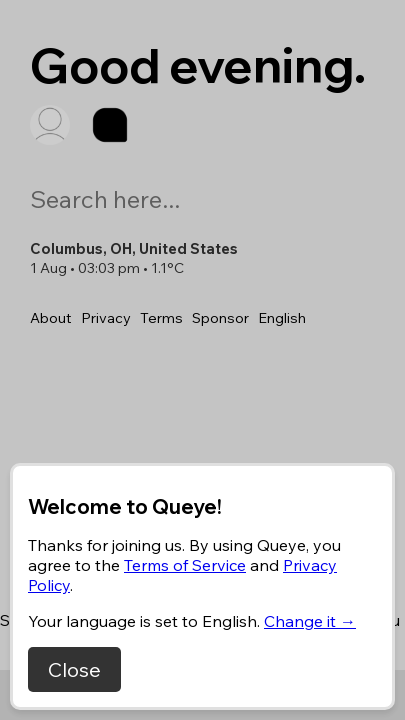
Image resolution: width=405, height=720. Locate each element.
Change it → (310, 621)
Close (74, 669)
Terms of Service (185, 565)
